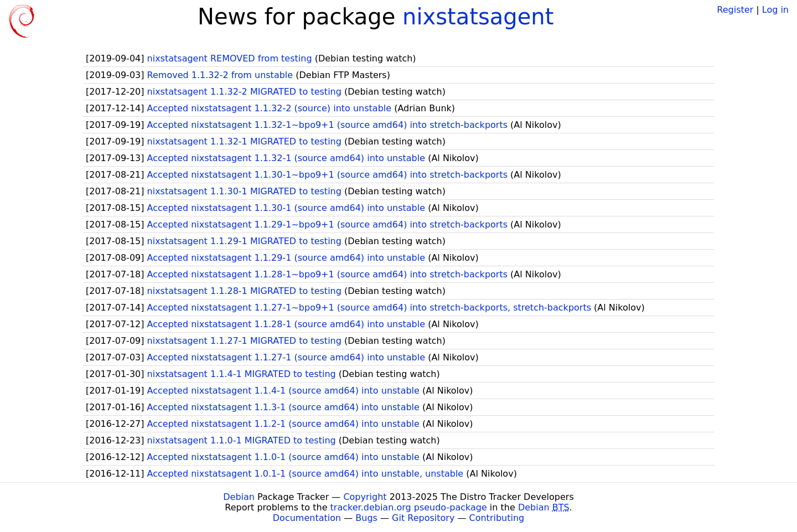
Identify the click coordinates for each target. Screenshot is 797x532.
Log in (775, 10)
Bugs (366, 518)
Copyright (365, 497)
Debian (239, 497)
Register (735, 10)
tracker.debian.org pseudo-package (409, 507)
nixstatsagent (478, 17)
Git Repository (423, 518)
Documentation (307, 518)
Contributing (497, 518)
